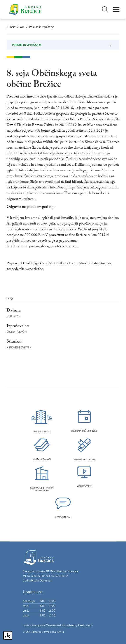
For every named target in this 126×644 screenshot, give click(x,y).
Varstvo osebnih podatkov (61, 625)
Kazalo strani (85, 625)
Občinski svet (16, 27)
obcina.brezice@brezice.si (38, 580)
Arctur (61, 632)
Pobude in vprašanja (42, 27)
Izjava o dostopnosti (34, 625)
